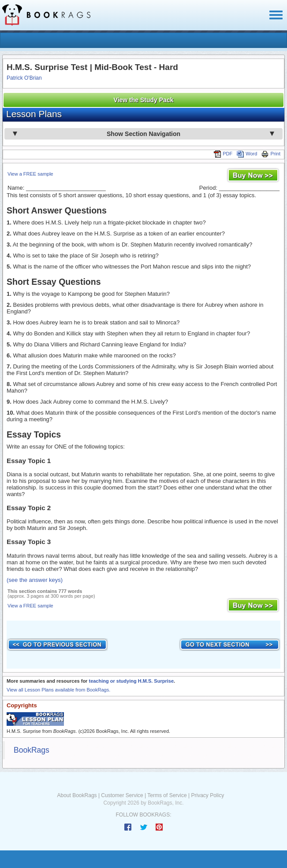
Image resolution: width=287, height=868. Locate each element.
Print (271, 154)
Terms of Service (167, 795)
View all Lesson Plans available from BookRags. (58, 690)
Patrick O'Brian (24, 78)
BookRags (32, 750)
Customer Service (122, 795)
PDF (223, 154)
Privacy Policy (207, 795)
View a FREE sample (30, 174)
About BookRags (77, 795)
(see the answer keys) (35, 580)
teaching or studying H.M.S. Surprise (131, 681)
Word (247, 154)
